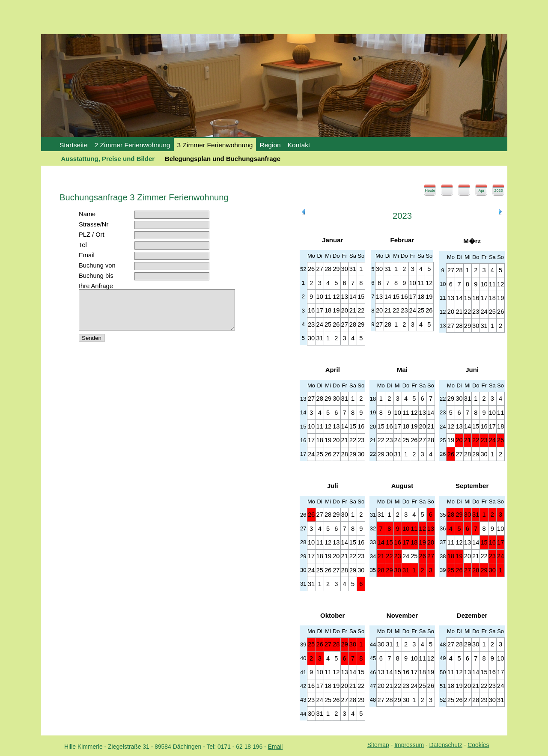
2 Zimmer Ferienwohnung (133, 145)
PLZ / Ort (91, 235)
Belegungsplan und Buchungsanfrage (223, 159)
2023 (498, 190)
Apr (481, 190)
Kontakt (299, 145)
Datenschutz (445, 745)
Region (270, 145)
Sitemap (378, 745)
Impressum (409, 745)
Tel (83, 245)
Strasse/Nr (94, 224)
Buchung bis (96, 276)
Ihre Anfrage (96, 286)
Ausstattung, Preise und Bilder (108, 159)
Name (87, 214)
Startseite (74, 145)
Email (87, 255)
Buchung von (97, 265)
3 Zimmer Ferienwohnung (215, 145)
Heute (430, 190)
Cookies (478, 745)
